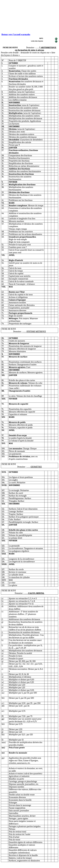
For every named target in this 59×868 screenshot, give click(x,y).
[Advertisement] (29, 17)
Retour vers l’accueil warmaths (16, 34)
